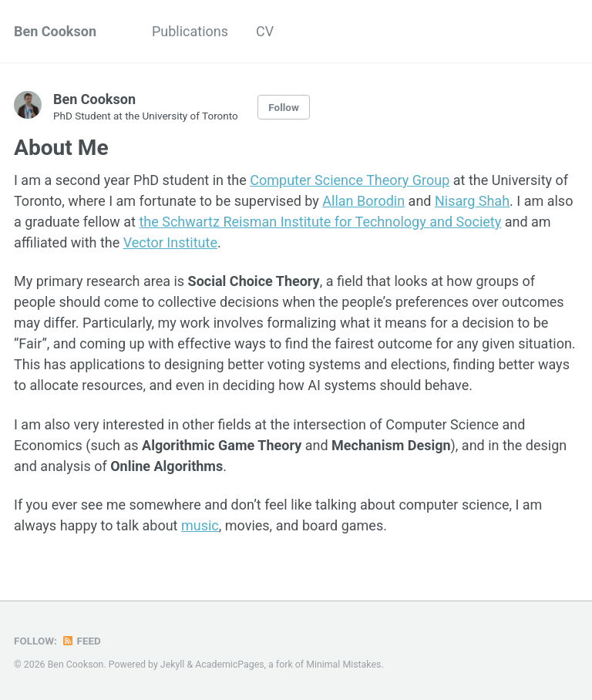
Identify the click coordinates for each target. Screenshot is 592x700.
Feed (81, 641)
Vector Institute (170, 242)
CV (265, 31)
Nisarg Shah (472, 201)
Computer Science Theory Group (350, 180)
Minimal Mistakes (343, 665)
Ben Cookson (55, 31)
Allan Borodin (363, 201)
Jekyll (173, 665)
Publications (190, 31)
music (200, 525)
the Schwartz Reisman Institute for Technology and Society (320, 222)
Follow (284, 107)
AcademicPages (229, 665)
